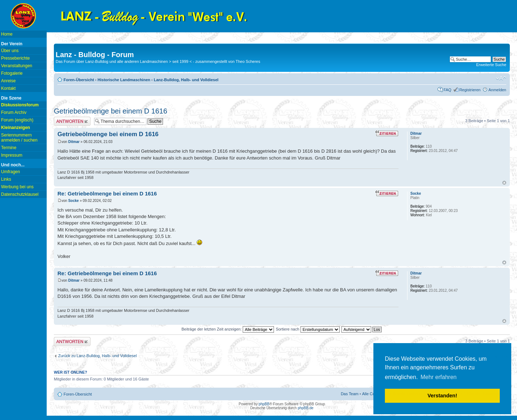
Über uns (10, 51)
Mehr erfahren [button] (439, 377)
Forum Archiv (14, 112)
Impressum (12, 155)
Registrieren (470, 90)
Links (6, 179)
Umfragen (11, 172)
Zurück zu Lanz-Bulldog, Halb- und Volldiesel (97, 356)
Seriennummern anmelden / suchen (19, 138)
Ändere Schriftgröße (501, 78)
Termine (9, 148)
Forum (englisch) (17, 120)
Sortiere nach (308, 329)
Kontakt (8, 88)
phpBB (264, 404)
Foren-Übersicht (79, 80)
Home (7, 34)
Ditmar (74, 142)
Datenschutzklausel (20, 194)
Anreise (8, 81)
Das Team (350, 394)
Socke (73, 201)
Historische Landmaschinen (124, 80)
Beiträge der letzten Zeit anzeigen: (228, 329)
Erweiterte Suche (491, 65)
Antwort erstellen (72, 121)
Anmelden (497, 90)
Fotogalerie (12, 73)
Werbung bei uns (17, 187)
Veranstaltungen (17, 66)
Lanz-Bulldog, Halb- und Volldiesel (186, 80)
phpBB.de (306, 408)
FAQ (447, 90)
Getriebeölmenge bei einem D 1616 (111, 111)
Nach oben (504, 183)
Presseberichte (15, 58)
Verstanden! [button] (442, 396)
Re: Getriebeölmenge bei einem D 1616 (107, 193)
